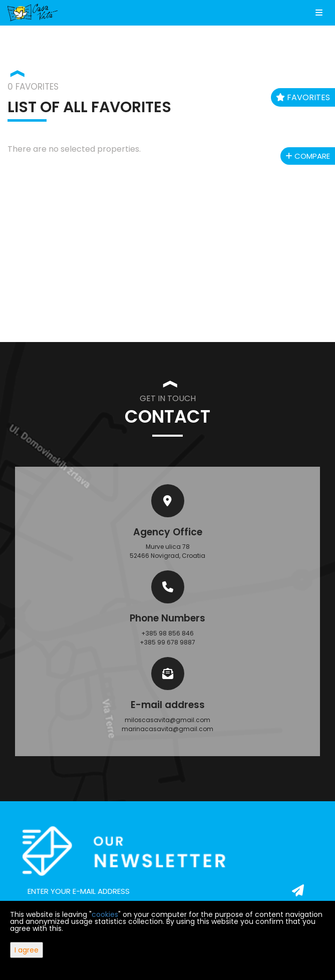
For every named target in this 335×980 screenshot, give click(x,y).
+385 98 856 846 (167, 633)
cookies (105, 914)
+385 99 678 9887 (167, 642)
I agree (27, 950)
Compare (308, 156)
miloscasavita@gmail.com (167, 720)
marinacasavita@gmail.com (167, 729)
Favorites (303, 97)
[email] (167, 891)
